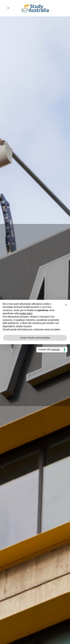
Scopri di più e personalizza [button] (35, 338)
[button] (66, 305)
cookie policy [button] (26, 313)
